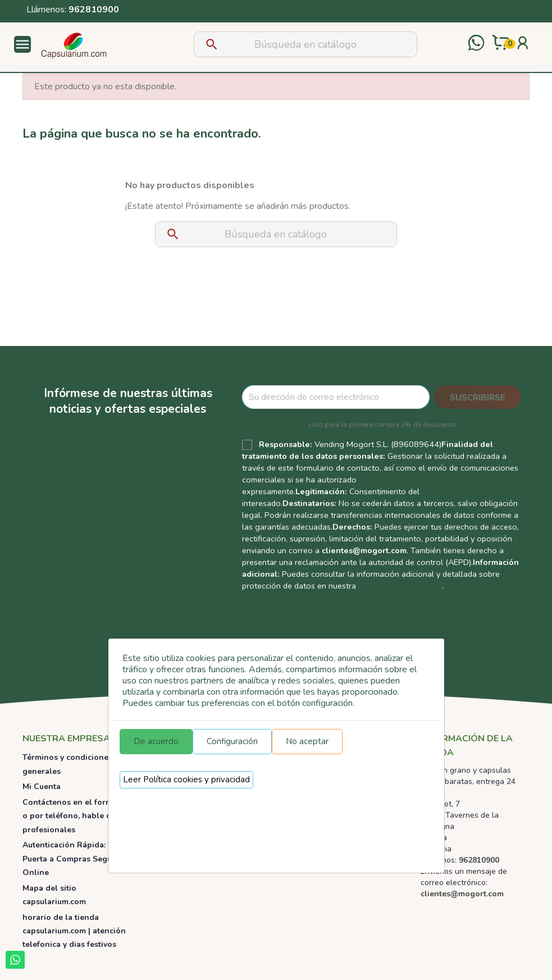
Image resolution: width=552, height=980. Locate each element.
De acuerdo (156, 741)
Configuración (232, 741)
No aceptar (307, 741)
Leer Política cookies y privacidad (186, 780)
